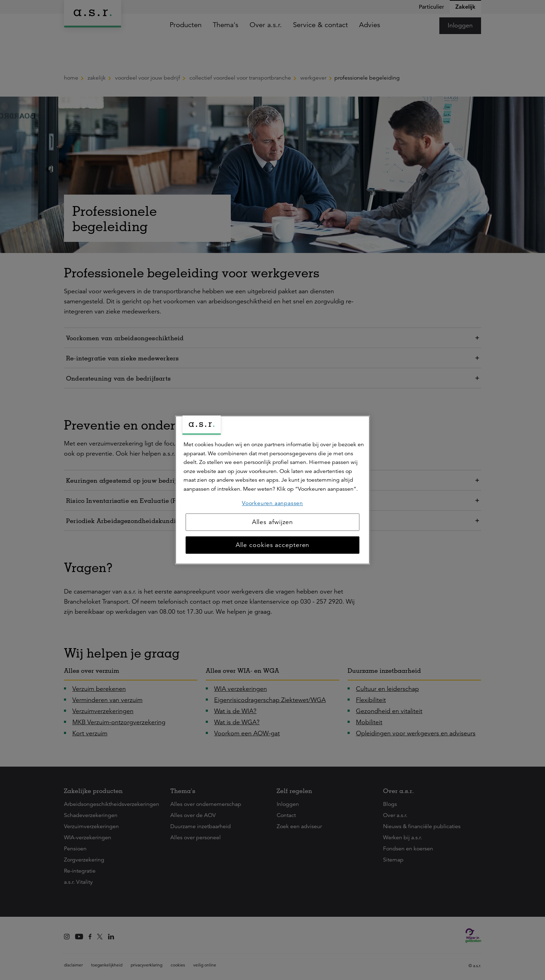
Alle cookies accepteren (273, 545)
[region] (272, 490)
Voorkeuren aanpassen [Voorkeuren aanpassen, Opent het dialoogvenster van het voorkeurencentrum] (272, 503)
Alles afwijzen (273, 522)
